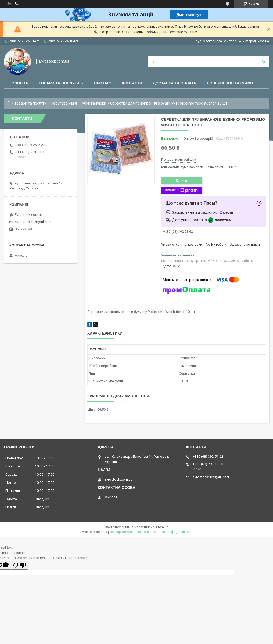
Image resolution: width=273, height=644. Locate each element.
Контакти (132, 83)
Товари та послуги (59, 83)
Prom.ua (162, 527)
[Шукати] (264, 62)
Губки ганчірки (93, 103)
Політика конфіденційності (172, 532)
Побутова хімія (64, 103)
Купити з (181, 190)
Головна (19, 83)
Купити (181, 180)
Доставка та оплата (175, 83)
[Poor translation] (20, 565)
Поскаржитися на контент (129, 532)
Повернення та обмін (230, 83)
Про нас (103, 83)
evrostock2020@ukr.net (33, 222)
